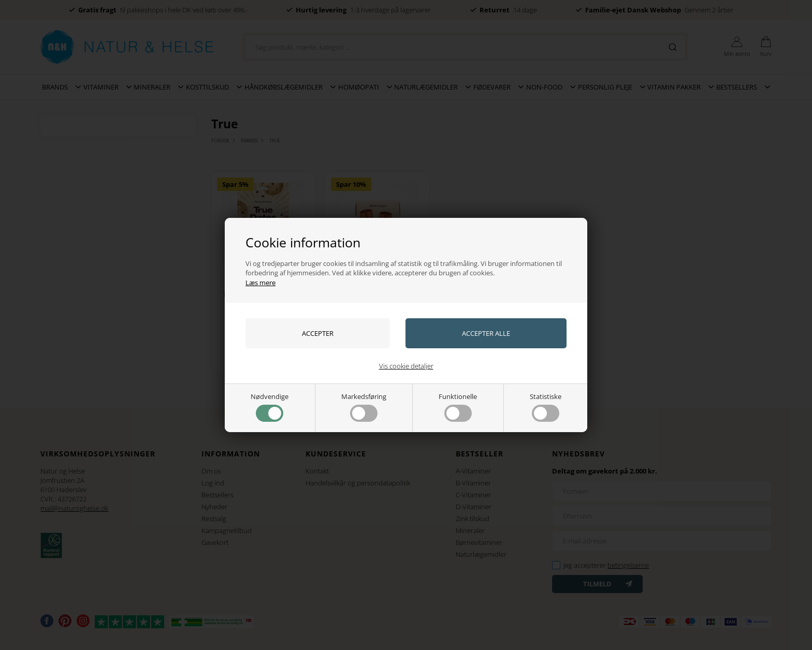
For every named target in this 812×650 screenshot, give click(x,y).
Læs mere (260, 283)
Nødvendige (270, 407)
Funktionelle (458, 407)
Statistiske (546, 407)
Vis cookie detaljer (406, 366)
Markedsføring (364, 407)
